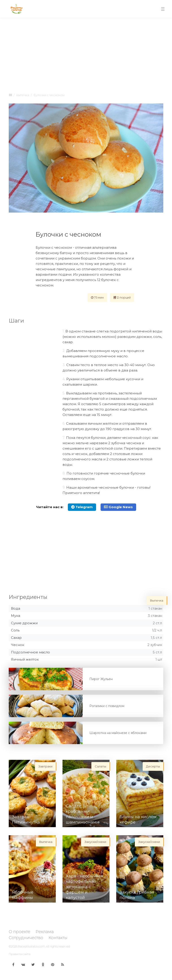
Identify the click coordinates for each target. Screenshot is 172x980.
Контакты (58, 938)
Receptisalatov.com (31, 946)
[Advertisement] (86, 54)
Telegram (82, 507)
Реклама (45, 932)
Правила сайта (20, 954)
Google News (118, 507)
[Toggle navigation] (163, 9)
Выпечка (23, 95)
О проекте (19, 932)
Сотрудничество (26, 938)
